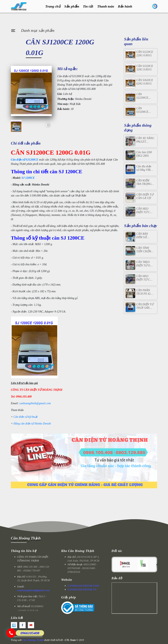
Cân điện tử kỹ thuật (26, 417)
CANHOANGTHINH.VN (82, 590)
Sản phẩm (72, 6)
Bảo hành (125, 6)
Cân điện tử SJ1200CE (25, 160)
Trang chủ (53, 6)
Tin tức (88, 6)
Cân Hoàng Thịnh (26, 538)
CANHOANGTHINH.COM (83, 586)
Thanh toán (106, 6)
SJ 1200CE (28, 178)
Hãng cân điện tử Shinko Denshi (32, 424)
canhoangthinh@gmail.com (35, 403)
